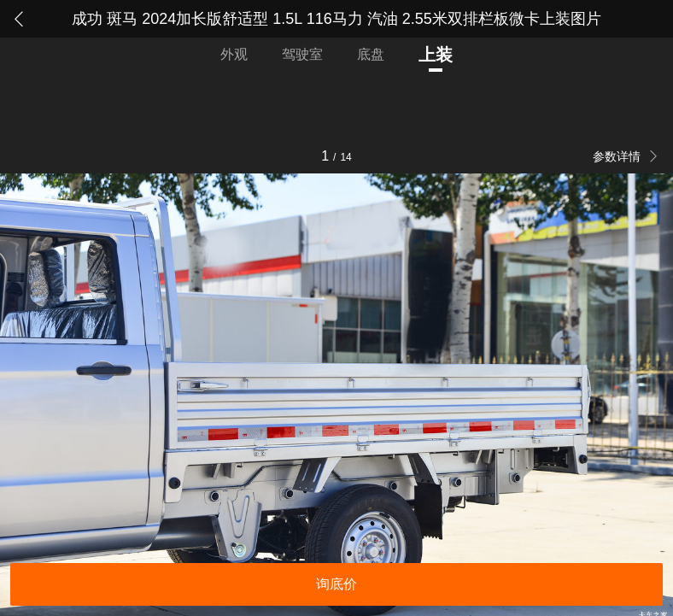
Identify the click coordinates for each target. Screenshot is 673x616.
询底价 (336, 584)
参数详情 (618, 156)
